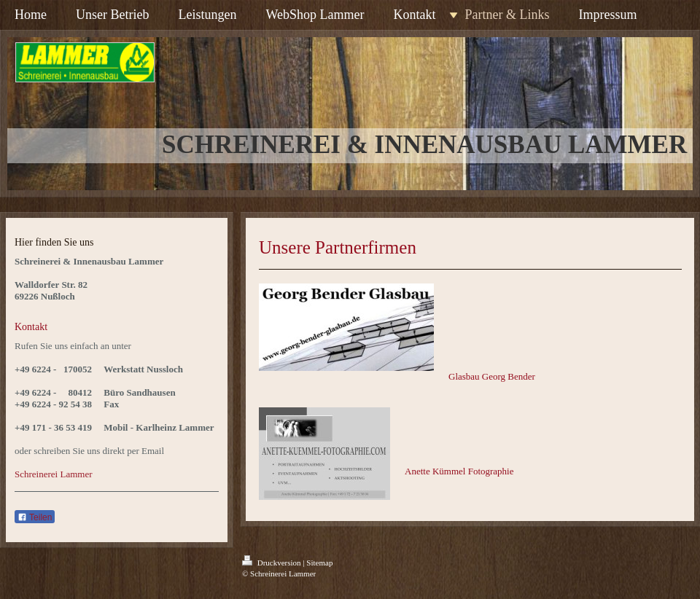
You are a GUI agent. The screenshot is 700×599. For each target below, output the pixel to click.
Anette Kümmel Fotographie (459, 471)
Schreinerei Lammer (53, 474)
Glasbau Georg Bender (492, 376)
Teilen (35, 517)
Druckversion (272, 563)
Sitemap (319, 563)
